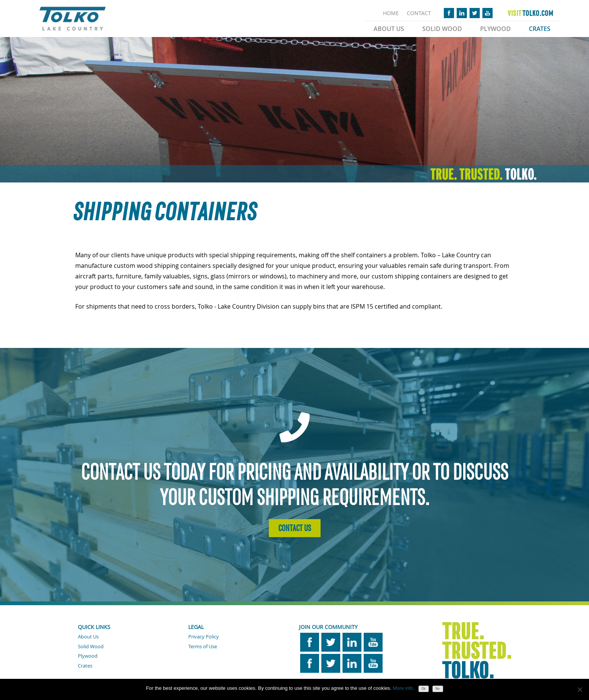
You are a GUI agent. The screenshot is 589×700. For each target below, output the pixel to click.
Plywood (495, 29)
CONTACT (419, 13)
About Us (389, 29)
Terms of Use (203, 646)
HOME (391, 13)
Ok (423, 689)
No (438, 689)
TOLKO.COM (531, 13)
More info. (404, 688)
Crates (540, 29)
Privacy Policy (204, 637)
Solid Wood (442, 29)
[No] (580, 689)
